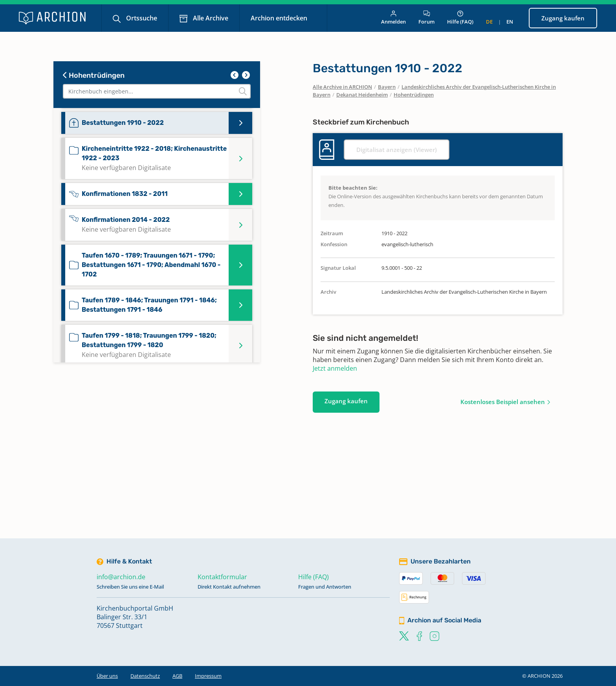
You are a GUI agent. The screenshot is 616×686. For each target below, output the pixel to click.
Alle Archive (210, 18)
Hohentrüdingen (94, 75)
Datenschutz (145, 676)
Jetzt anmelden (335, 368)
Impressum (208, 676)
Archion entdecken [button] (280, 18)
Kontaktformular (222, 577)
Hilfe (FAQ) (460, 18)
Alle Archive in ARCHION (342, 87)
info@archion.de (121, 577)
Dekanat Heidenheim (362, 95)
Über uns (107, 676)
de (489, 22)
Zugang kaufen (563, 18)
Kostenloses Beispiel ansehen (503, 402)
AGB (177, 676)
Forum (426, 18)
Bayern (387, 87)
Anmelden (393, 18)
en (510, 22)
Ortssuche (141, 18)
